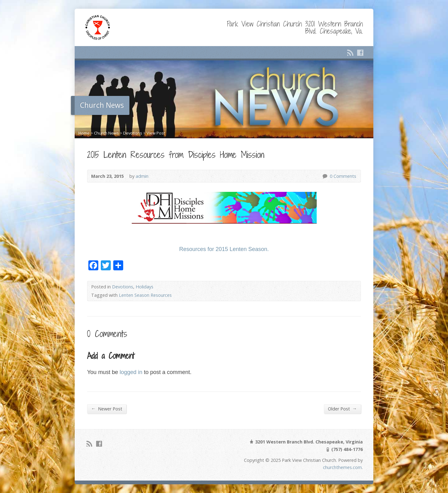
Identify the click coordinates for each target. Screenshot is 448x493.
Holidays (145, 287)
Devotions (133, 133)
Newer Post (107, 409)
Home (84, 133)
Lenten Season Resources (145, 295)
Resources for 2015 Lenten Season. (224, 249)
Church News (106, 133)
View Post (156, 133)
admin (142, 176)
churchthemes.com (342, 467)
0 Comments (325, 176)
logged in (131, 372)
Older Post (342, 409)
